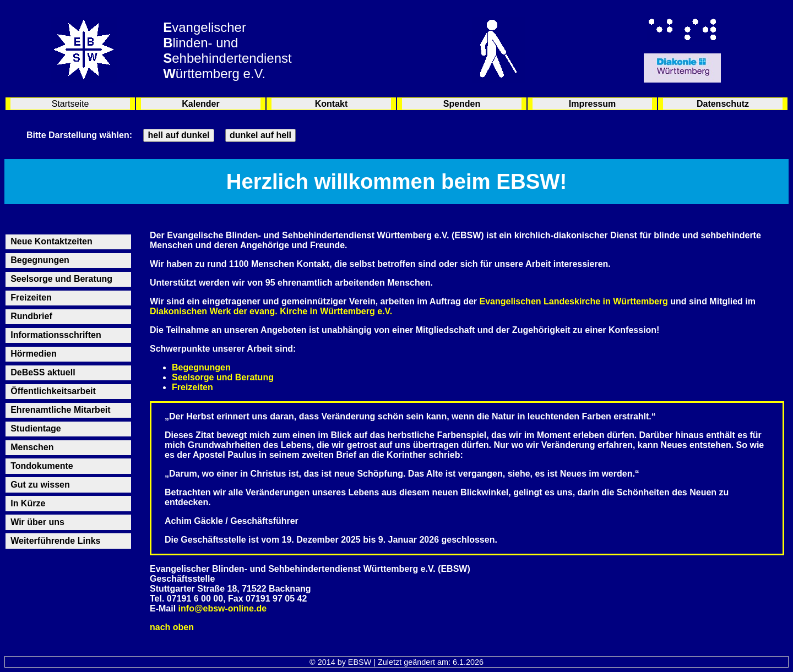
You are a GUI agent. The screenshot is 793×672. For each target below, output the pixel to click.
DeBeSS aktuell (43, 372)
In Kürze (28, 503)
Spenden (462, 104)
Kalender (200, 104)
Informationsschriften (56, 335)
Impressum (592, 104)
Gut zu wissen (40, 485)
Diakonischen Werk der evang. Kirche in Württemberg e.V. (271, 311)
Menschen (32, 447)
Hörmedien (34, 354)
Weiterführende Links (55, 541)
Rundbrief (31, 316)
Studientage (36, 428)
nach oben (172, 627)
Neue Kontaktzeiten (51, 241)
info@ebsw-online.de (223, 608)
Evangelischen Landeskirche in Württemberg (574, 301)
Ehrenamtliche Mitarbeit (60, 410)
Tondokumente (42, 466)
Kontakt (332, 104)
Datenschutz (723, 104)
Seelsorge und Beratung (61, 279)
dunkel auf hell (260, 135)
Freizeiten (31, 297)
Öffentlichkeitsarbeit (53, 391)
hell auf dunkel (178, 135)
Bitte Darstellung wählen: (79, 135)
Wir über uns (37, 522)
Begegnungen (40, 260)
